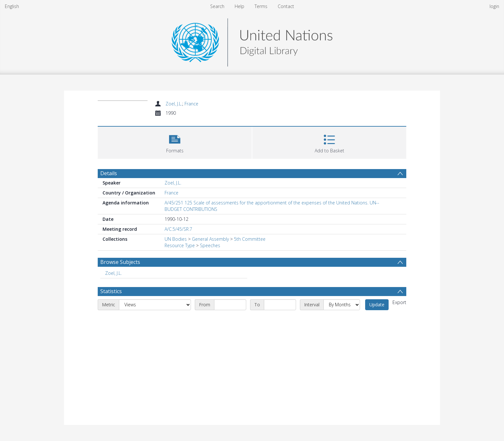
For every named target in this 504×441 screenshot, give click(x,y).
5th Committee (250, 239)
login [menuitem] (494, 6)
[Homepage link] (252, 41)
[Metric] (155, 305)
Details (109, 173)
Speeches (210, 245)
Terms (261, 6)
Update (377, 305)
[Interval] (342, 305)
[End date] (280, 305)
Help (239, 6)
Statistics (111, 291)
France (191, 104)
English (12, 6)
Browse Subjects (120, 262)
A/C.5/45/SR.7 (178, 229)
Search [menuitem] (217, 6)
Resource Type (180, 245)
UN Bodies (176, 239)
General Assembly (210, 239)
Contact (286, 6)
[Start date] (230, 305)
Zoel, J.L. (174, 104)
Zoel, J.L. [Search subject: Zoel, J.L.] (113, 273)
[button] (175, 142)
